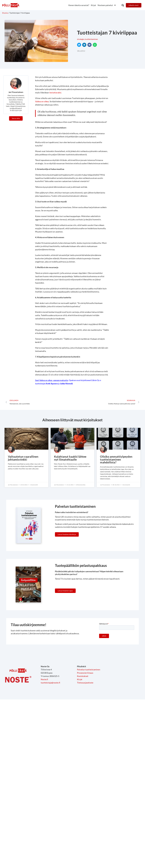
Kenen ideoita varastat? (79, 5)
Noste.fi (44, 680)
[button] (123, 5)
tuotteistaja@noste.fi (50, 683)
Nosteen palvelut (107, 5)
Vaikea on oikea (42, 101)
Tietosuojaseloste (85, 683)
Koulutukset (83, 677)
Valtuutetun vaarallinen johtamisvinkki (24, 458)
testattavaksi (55, 93)
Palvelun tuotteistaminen (89, 670)
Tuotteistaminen (91, 39)
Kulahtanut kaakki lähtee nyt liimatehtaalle (71, 458)
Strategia (81, 39)
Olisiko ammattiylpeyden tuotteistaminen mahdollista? (117, 460)
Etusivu (5, 13)
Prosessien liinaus (85, 674)
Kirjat (93, 5)
